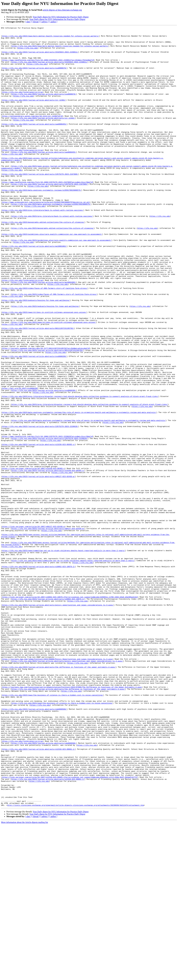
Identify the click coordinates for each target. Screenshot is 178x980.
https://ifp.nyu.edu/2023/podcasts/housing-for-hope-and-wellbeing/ (36, 355)
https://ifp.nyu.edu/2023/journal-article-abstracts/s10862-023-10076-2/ (39, 675)
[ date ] (28, 22)
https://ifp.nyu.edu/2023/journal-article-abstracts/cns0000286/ (34, 422)
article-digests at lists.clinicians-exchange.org (62, 10)
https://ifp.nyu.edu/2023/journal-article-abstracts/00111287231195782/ (38, 389)
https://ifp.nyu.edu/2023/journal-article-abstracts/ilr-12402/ (34, 115)
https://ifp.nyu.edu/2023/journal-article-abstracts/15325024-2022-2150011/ (40, 57)
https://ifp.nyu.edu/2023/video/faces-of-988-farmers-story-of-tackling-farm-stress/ (45, 341)
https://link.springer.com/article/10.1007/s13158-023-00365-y (33, 557)
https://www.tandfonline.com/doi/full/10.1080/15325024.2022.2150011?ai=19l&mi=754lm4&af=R (48, 67)
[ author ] (53, 22)
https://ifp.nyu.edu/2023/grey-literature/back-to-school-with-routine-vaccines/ (43, 247)
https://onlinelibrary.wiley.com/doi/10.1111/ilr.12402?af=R (32, 134)
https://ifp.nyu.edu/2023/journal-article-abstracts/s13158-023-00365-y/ (39, 528)
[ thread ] (36, 22)
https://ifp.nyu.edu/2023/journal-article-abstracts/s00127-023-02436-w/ (39, 566)
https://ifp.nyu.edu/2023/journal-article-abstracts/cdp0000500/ (34, 845)
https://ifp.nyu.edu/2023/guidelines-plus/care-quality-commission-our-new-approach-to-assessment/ (52, 276)
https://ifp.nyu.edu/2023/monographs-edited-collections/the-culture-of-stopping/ (43, 261)
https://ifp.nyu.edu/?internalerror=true (22, 105)
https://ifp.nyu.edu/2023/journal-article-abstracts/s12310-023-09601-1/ (39, 893)
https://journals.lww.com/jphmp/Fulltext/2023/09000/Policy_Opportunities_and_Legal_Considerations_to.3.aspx (57, 785)
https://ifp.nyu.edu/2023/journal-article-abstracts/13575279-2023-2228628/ (40, 506)
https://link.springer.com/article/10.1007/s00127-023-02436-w (33, 627)
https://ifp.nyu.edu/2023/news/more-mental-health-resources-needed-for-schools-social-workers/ (51, 38)
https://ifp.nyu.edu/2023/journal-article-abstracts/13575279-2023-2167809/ (40, 204)
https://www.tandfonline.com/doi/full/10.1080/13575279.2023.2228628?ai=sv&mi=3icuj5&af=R (47, 518)
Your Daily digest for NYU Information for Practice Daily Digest (61, 17)
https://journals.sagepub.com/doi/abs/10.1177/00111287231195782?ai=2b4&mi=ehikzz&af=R (46, 413)
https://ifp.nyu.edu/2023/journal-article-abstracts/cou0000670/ (34, 76)
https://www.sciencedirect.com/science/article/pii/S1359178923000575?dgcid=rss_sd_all (46, 237)
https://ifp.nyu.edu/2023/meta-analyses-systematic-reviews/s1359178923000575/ (42, 223)
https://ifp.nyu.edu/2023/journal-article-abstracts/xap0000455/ (34, 144)
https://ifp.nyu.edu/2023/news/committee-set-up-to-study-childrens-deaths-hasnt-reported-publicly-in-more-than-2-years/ (64, 655)
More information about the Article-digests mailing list (25, 978)
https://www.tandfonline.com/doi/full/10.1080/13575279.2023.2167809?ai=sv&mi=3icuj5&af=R (47, 213)
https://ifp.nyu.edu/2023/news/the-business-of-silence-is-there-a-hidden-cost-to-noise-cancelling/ (53, 828)
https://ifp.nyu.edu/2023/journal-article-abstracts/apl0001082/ (34, 290)
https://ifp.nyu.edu (28, 52)
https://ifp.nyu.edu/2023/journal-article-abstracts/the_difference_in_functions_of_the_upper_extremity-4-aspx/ (59, 795)
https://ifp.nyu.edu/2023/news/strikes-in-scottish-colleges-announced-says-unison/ (44, 369)
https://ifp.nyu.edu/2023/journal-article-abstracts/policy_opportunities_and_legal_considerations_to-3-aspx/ (58, 720)
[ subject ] (44, 22)
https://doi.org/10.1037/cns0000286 (20, 461)
